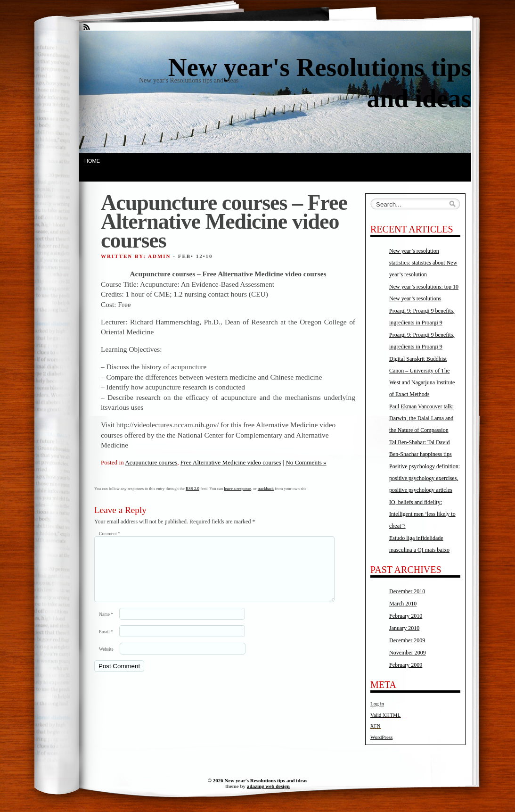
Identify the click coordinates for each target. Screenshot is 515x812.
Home (92, 161)
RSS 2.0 (192, 489)
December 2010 (407, 591)
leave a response (237, 489)
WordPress (381, 737)
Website (106, 660)
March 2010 (403, 604)
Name (106, 626)
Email (106, 643)
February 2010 (406, 616)
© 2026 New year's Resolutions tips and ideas (257, 780)
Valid (386, 715)
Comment (110, 534)
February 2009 (406, 665)
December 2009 (407, 640)
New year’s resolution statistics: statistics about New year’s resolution (423, 263)
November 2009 (408, 653)
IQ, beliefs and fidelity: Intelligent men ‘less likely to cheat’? (422, 514)
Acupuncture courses (151, 462)
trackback (266, 489)
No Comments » (306, 462)
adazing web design (268, 786)
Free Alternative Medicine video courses (231, 462)
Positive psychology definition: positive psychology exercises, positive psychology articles (425, 478)
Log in (377, 704)
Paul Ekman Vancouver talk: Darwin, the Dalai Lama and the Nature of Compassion (421, 418)
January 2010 (404, 628)
